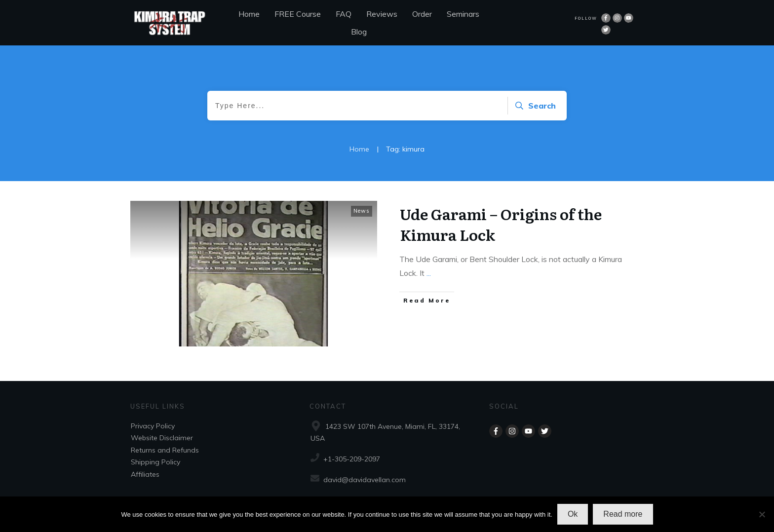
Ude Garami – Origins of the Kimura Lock (501, 224)
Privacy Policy (153, 426)
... (429, 273)
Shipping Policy (155, 462)
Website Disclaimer (162, 438)
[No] (762, 514)
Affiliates (145, 474)
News (362, 211)
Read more (623, 514)
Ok (573, 514)
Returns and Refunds (165, 450)
